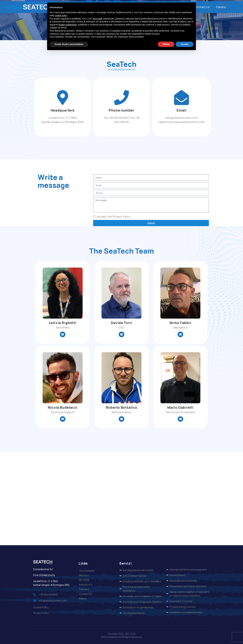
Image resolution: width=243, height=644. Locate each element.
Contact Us (202, 7)
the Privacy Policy (119, 217)
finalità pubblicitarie (68, 25)
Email (181, 110)
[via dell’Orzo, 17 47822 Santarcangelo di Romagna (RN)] (122, 499)
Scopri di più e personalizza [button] (69, 44)
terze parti (98, 19)
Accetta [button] (184, 44)
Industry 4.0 (86, 585)
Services (84, 575)
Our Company (87, 571)
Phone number (121, 110)
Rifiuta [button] (166, 44)
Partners (84, 589)
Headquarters (63, 110)
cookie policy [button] (61, 16)
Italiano (221, 7)
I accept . (114, 217)
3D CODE (84, 580)
